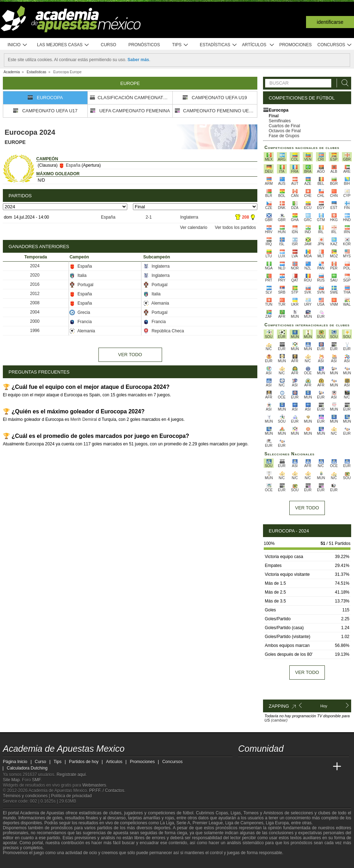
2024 (35, 266)
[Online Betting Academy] (284, 767)
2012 (35, 294)
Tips (180, 45)
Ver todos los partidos (235, 227)
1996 (35, 331)
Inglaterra (189, 217)
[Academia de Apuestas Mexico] (244, 767)
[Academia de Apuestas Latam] (311, 767)
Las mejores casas (63, 45)
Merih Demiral (84, 419)
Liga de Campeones (244, 823)
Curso (109, 45)
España (69, 165)
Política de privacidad (71, 796)
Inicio (17, 45)
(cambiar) (279, 720)
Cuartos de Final (284, 126)
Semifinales (280, 121)
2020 (35, 275)
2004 (35, 312)
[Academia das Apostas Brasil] (271, 767)
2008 (35, 303)
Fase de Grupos (284, 136)
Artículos (258, 45)
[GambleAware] (19, 862)
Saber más (138, 60)
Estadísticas (218, 45)
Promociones (296, 45)
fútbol (188, 813)
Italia (78, 275)
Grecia (80, 312)
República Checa (164, 331)
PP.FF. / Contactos (107, 791)
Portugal (81, 285)
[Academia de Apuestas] (297, 767)
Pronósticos (144, 45)
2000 (35, 321)
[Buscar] (343, 83)
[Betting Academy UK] (324, 767)
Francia (81, 322)
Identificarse (330, 22)
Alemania (156, 303)
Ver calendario (194, 227)
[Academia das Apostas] (257, 767)
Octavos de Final (285, 131)
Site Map (11, 780)
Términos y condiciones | (27, 796)
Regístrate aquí (71, 775)
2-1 (149, 217)
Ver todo (130, 355)
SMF (36, 780)
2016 (35, 284)
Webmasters (94, 785)
